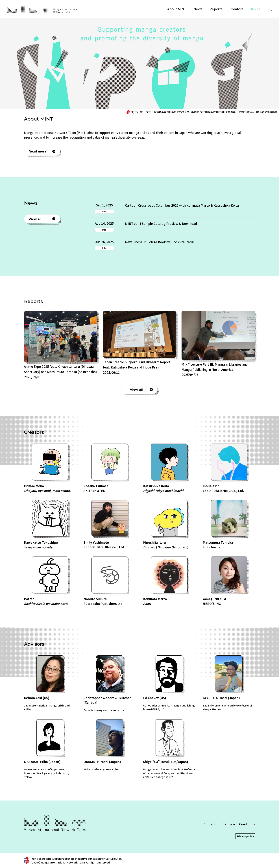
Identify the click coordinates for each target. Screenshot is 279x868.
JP (252, 9)
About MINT (177, 9)
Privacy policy (245, 836)
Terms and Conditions (239, 824)
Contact (210, 824)
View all (35, 219)
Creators (236, 9)
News (198, 9)
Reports (216, 9)
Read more (38, 151)
